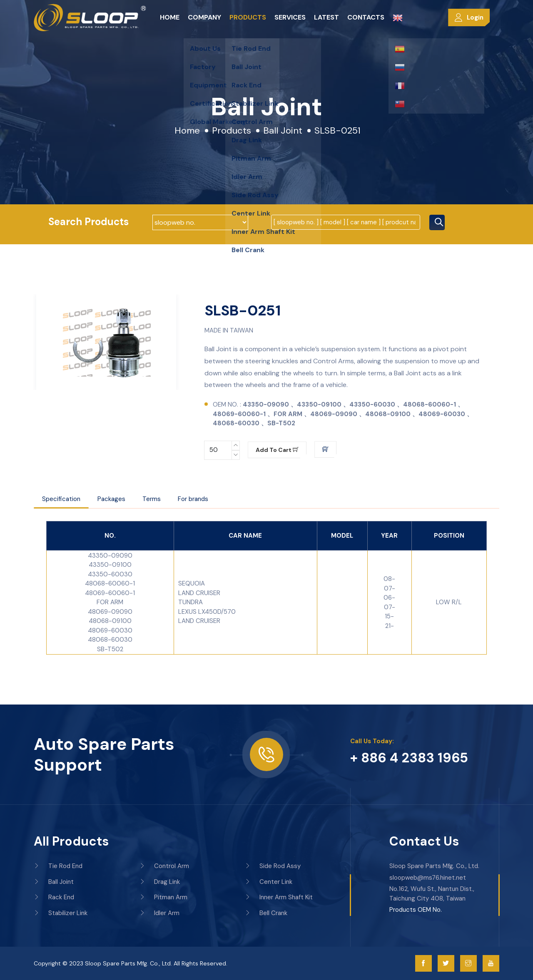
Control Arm (164, 866)
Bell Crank (266, 913)
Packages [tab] (111, 499)
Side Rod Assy (273, 866)
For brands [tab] (193, 499)
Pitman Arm (163, 897)
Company (204, 17)
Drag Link (160, 882)
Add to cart (277, 450)
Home (170, 17)
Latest (326, 17)
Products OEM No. (416, 910)
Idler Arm (159, 913)
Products (248, 17)
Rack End (54, 897)
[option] (106, 342)
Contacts (366, 17)
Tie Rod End (58, 866)
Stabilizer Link (61, 913)
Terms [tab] (152, 499)
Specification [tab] (61, 499)
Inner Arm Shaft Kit (279, 897)
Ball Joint (283, 130)
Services (290, 17)
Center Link (269, 882)
